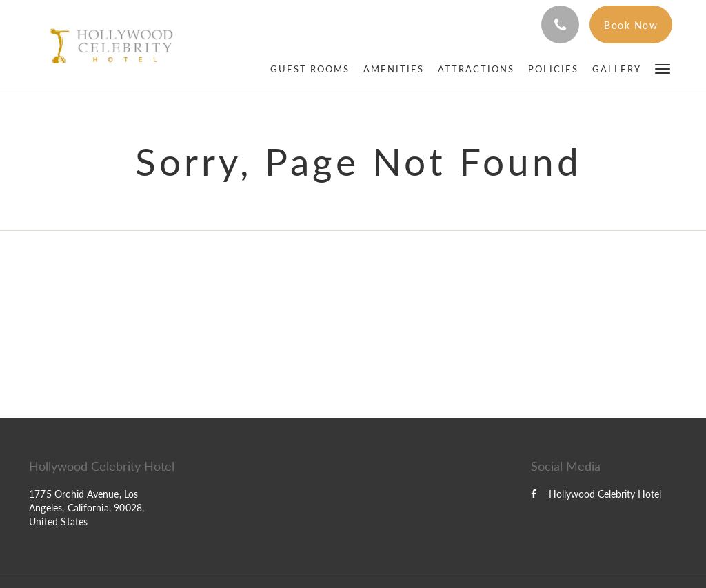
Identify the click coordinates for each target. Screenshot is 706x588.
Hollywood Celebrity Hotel (596, 494)
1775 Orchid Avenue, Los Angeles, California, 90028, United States (87, 508)
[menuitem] (310, 69)
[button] (663, 68)
